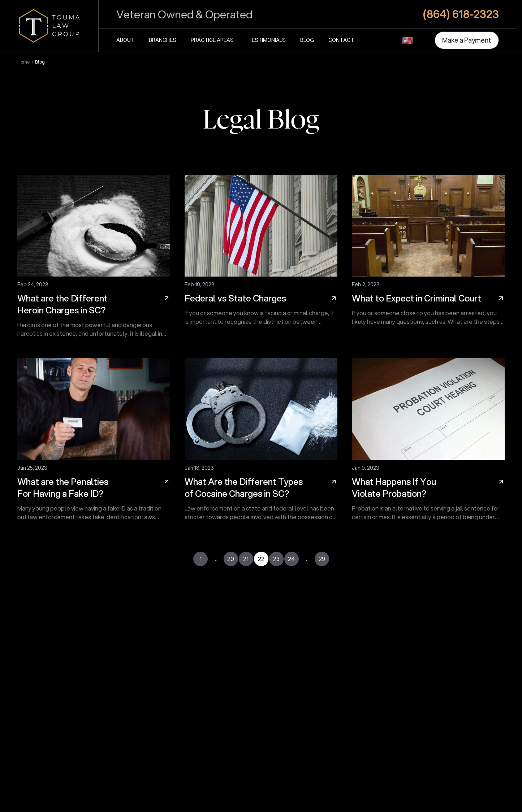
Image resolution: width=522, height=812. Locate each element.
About (125, 40)
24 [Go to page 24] (291, 559)
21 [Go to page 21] (246, 559)
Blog (307, 40)
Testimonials (267, 40)
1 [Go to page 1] (200, 559)
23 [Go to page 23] (276, 559)
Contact (341, 40)
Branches (163, 40)
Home (24, 62)
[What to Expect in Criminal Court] (428, 259)
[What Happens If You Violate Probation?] (428, 443)
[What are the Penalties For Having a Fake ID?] (94, 443)
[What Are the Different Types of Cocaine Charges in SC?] (261, 443)
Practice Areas (212, 40)
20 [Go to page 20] (231, 559)
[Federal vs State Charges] (261, 259)
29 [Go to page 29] (322, 559)
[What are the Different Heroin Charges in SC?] (94, 259)
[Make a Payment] (467, 40)
